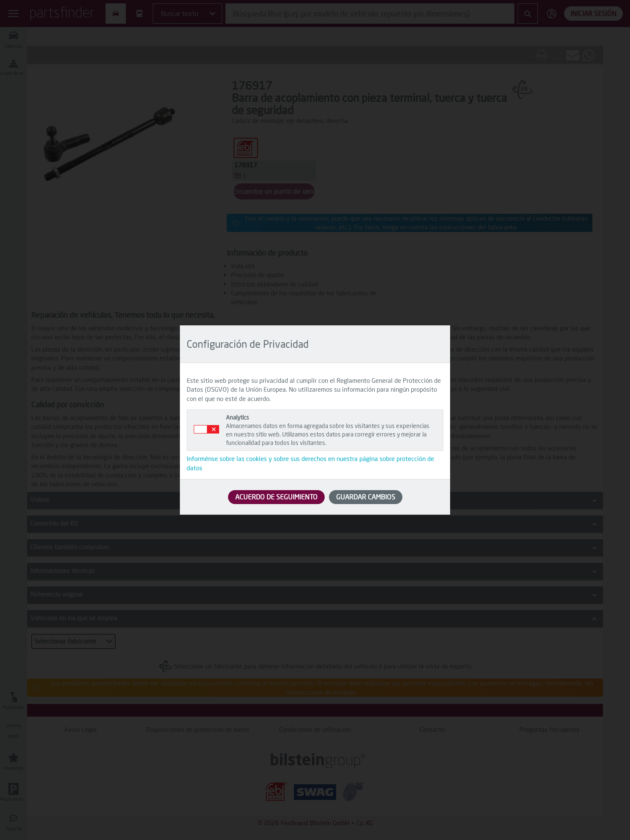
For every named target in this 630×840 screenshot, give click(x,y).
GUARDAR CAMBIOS (366, 497)
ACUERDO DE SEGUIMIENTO (276, 497)
